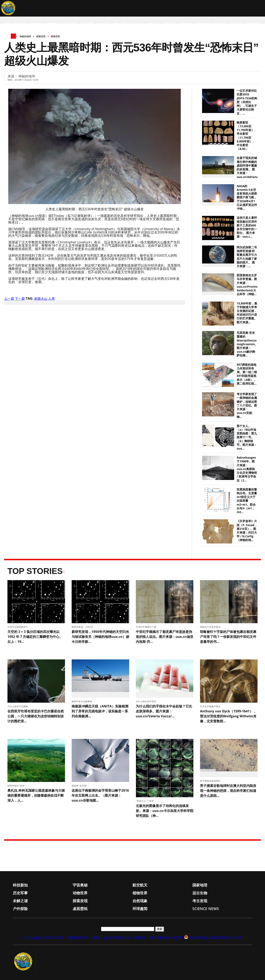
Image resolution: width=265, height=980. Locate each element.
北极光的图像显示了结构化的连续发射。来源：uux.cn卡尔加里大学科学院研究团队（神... (165, 811)
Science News (16, 41)
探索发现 (169, 24)
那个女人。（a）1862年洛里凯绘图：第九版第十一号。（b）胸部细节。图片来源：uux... (247, 437)
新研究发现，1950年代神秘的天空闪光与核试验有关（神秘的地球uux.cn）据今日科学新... (100, 637)
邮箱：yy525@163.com (113, 938)
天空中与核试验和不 (18, 627)
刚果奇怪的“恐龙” (17, 786)
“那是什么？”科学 (145, 801)
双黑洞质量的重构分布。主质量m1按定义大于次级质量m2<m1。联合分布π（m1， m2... (247, 501)
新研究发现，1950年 (83, 627)
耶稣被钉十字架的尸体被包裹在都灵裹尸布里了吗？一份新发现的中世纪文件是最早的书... (228, 637)
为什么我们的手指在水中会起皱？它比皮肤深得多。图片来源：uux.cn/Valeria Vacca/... (164, 711)
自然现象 (186, 24)
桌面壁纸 (236, 24)
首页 (7, 24)
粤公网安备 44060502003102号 (216, 938)
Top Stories (35, 571)
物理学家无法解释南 (82, 701)
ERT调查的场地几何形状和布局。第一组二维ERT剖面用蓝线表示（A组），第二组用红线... (247, 374)
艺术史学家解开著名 (211, 706)
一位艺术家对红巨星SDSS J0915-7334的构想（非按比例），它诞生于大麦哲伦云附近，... (247, 102)
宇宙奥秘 (37, 24)
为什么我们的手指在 (146, 701)
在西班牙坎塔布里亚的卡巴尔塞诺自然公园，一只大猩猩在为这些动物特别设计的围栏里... (36, 716)
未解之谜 (153, 24)
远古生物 (136, 24)
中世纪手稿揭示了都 (146, 627)
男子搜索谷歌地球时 (211, 781)
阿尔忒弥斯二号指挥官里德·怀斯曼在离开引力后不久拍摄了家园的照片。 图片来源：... (247, 257)
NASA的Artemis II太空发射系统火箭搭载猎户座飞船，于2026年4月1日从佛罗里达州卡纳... (247, 197)
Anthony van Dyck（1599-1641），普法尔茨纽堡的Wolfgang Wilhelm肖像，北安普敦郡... (228, 716)
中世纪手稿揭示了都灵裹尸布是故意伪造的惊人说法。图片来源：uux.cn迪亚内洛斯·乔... (165, 637)
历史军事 (87, 24)
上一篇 (9, 298)
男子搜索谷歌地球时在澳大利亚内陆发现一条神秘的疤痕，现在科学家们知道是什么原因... (228, 791)
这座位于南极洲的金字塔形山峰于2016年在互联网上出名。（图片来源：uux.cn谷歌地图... (100, 795)
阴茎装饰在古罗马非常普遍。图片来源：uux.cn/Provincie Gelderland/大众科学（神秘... (248, 285)
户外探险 (219, 24)
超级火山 (41, 298)
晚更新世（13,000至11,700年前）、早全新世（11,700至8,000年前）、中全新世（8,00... (247, 136)
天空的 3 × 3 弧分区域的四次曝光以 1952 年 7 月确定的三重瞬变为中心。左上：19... (35, 637)
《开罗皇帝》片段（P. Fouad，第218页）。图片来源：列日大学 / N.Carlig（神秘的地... (247, 531)
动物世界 (103, 24)
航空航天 (53, 24)
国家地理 (70, 24)
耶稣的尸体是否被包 (211, 627)
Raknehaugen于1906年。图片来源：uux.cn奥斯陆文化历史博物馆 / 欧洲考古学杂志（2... (247, 469)
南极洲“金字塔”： (81, 786)
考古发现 (202, 24)
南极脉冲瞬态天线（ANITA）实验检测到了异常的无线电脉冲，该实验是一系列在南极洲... (100, 711)
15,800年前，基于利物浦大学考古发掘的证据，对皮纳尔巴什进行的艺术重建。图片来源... (247, 313)
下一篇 (20, 298)
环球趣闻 (252, 24)
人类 (52, 298)
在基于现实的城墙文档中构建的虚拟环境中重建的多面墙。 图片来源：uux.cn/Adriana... (249, 167)
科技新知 (20, 24)
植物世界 (120, 24)
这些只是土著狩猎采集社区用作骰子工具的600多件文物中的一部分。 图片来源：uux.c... (247, 227)
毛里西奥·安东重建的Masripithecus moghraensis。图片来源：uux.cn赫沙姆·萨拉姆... (247, 344)
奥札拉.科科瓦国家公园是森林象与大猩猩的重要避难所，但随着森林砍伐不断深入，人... (36, 795)
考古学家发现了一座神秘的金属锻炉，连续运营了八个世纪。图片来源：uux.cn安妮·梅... (247, 405)
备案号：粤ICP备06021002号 (159, 938)
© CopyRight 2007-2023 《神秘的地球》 (57, 938)
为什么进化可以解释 (18, 706)
